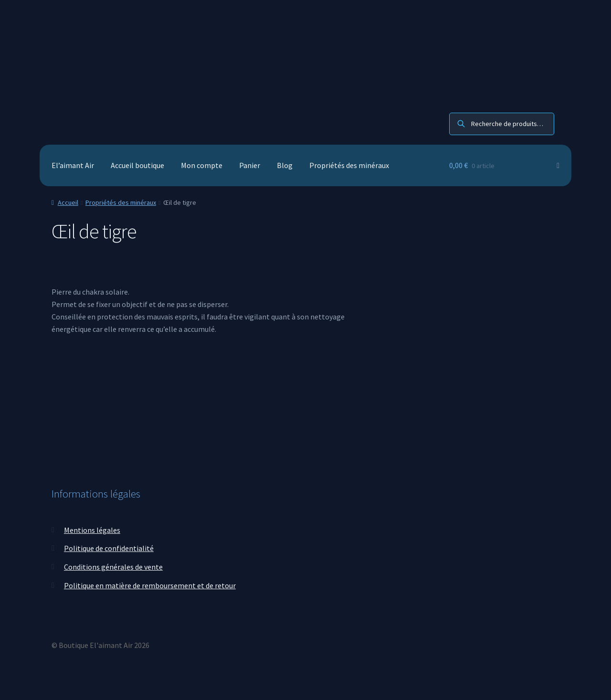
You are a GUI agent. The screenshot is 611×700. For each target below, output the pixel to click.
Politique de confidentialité (109, 548)
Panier (250, 165)
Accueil (68, 202)
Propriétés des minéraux (349, 165)
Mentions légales (92, 530)
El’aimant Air (73, 165)
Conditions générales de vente (113, 567)
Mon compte (202, 165)
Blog (285, 165)
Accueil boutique (137, 165)
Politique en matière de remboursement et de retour (150, 585)
